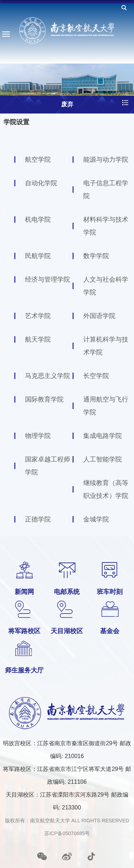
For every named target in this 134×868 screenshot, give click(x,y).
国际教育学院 (44, 399)
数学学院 (96, 256)
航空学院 (38, 160)
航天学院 (38, 339)
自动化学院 (41, 183)
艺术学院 (38, 316)
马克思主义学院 (48, 376)
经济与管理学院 (48, 279)
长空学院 (96, 376)
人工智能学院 (103, 459)
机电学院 (38, 219)
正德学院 (38, 519)
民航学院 (38, 256)
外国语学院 (99, 316)
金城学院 (96, 519)
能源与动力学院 (106, 160)
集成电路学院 (103, 436)
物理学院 (38, 436)
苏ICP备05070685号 (67, 833)
